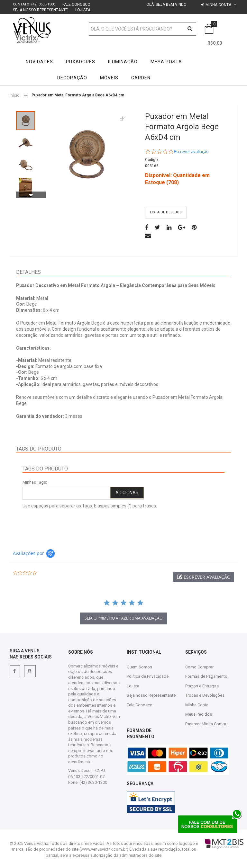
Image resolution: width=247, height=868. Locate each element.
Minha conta (218, 5)
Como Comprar (199, 667)
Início (14, 95)
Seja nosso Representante (40, 10)
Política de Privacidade (148, 676)
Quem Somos (139, 667)
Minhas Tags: (35, 482)
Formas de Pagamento (206, 676)
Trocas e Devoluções (205, 695)
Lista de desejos (166, 212)
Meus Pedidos (199, 714)
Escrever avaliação (191, 152)
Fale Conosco (76, 4)
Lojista (83, 10)
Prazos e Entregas (202, 686)
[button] (204, 577)
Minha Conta (197, 705)
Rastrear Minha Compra (207, 724)
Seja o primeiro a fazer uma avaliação (123, 618)
